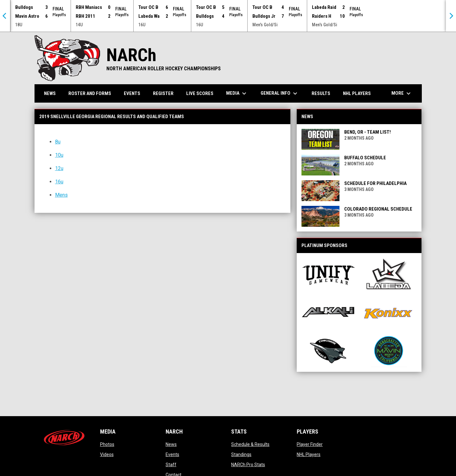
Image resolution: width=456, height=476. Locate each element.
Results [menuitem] (321, 93)
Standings (241, 454)
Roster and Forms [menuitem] (90, 93)
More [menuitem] (402, 93)
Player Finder (310, 444)
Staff (171, 464)
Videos (107, 454)
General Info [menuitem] (280, 93)
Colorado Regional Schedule (378, 209)
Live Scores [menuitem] (200, 93)
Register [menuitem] (163, 93)
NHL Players (309, 454)
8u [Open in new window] (58, 141)
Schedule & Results (250, 444)
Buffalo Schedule (365, 157)
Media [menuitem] (237, 93)
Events (172, 454)
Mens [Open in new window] (61, 195)
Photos (107, 444)
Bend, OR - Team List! (367, 132)
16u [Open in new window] (59, 181)
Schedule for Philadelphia (375, 183)
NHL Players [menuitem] (357, 93)
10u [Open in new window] (59, 155)
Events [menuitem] (132, 93)
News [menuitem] (50, 93)
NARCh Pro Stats (248, 464)
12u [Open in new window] (59, 168)
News (171, 444)
